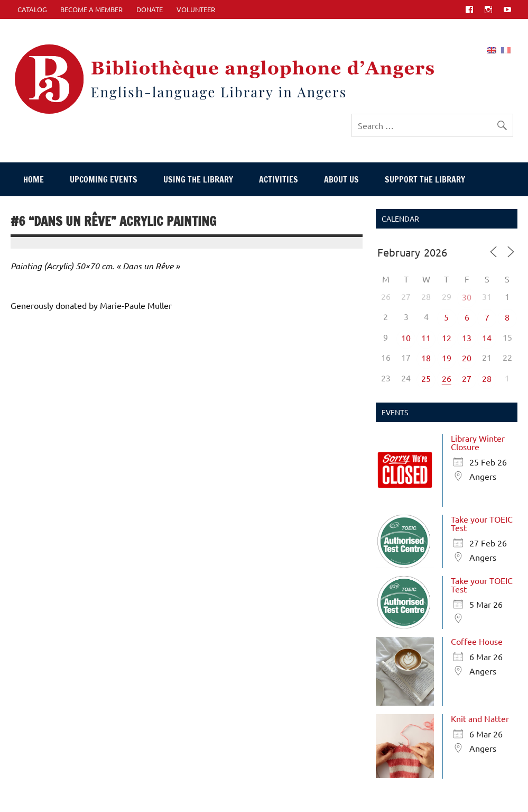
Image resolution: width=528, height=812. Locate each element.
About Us (341, 179)
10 (406, 337)
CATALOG (32, 9)
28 (487, 378)
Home (34, 179)
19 (447, 358)
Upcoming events (104, 179)
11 (426, 337)
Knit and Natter (480, 718)
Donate (150, 9)
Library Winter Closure (478, 442)
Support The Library (425, 179)
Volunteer (196, 9)
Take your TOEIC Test (482, 523)
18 (426, 358)
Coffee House (477, 641)
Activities (279, 179)
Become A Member (91, 9)
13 (467, 337)
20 (467, 358)
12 (447, 337)
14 (487, 337)
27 (467, 378)
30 (467, 297)
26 (447, 378)
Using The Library (198, 179)
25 (426, 378)
